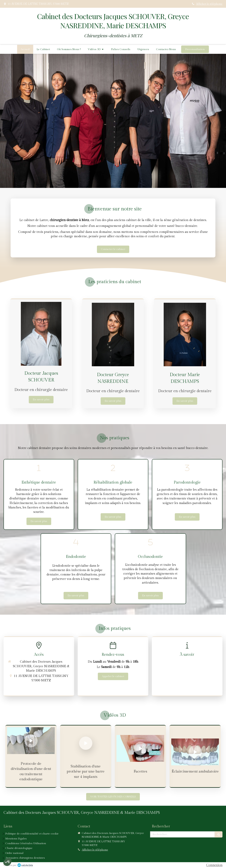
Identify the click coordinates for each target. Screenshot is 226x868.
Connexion (214, 865)
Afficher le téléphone (209, 4)
